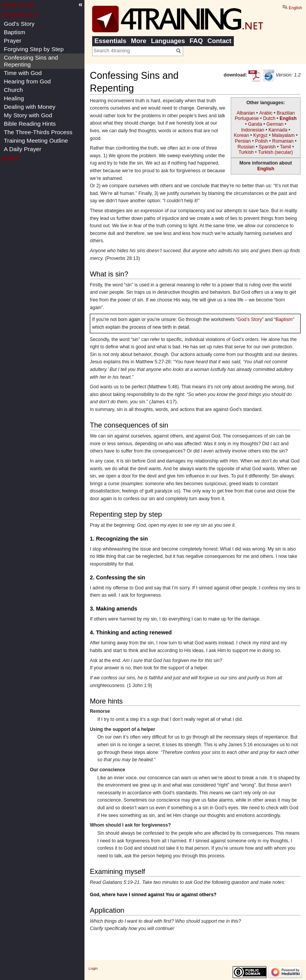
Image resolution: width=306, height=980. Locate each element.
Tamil (285, 147)
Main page (18, 5)
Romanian (283, 141)
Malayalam (283, 135)
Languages (168, 41)
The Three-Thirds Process (38, 132)
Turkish (246, 152)
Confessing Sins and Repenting (31, 61)
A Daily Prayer (23, 149)
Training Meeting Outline (36, 141)
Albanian (246, 113)
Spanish (267, 147)
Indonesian (253, 130)
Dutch (269, 118)
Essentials (110, 41)
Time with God (23, 73)
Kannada (278, 130)
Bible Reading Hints (30, 124)
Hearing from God (27, 81)
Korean (241, 135)
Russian (246, 147)
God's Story (19, 24)
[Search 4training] (133, 51)
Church (13, 90)
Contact (219, 41)
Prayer (12, 41)
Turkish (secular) (275, 152)
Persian (243, 141)
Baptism (284, 319)
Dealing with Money (30, 107)
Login (93, 968)
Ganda (255, 124)
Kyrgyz (261, 135)
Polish (261, 141)
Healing (14, 98)
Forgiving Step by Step (34, 49)
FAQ (196, 41)
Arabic (266, 113)
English (288, 118)
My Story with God (28, 115)
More (139, 41)
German (275, 124)
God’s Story (250, 319)
